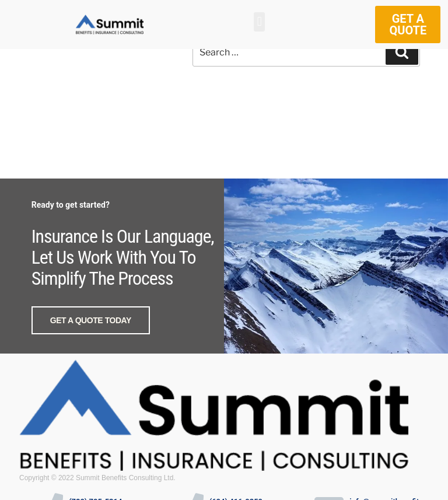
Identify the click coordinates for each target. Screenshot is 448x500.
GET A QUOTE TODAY (91, 320)
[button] (259, 22)
